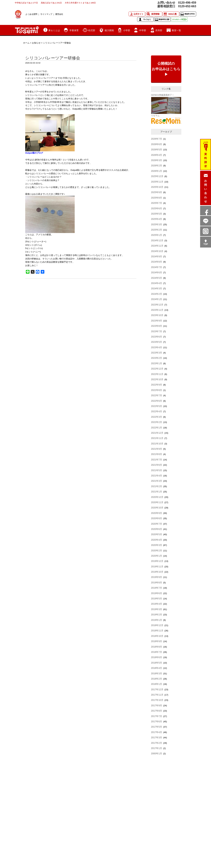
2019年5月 (157, 599)
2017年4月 (157, 732)
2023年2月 (157, 358)
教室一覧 (176, 30)
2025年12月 (157, 176)
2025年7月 (157, 203)
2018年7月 (157, 652)
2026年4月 (157, 155)
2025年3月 (157, 224)
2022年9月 (157, 385)
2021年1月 (157, 492)
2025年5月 (157, 214)
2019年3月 (157, 609)
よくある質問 (31, 14)
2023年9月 (157, 321)
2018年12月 (157, 625)
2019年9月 (157, 577)
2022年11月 (157, 374)
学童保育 (74, 30)
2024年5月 (157, 278)
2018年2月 (157, 679)
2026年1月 (157, 171)
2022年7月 (157, 395)
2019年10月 (157, 572)
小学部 (127, 30)
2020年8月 (157, 518)
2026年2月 (157, 166)
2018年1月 (157, 684)
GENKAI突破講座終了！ (163, 95)
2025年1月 (157, 235)
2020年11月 (157, 502)
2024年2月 (157, 294)
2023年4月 (157, 347)
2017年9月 (157, 705)
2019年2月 (157, 615)
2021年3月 (157, 481)
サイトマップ (46, 14)
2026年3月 (157, 160)
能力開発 (109, 30)
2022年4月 (157, 411)
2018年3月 (157, 673)
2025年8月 (157, 198)
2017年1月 (157, 748)
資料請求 (206, 160)
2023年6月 (157, 337)
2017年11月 (157, 695)
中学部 (143, 30)
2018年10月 (157, 636)
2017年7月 (157, 716)
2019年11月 (157, 567)
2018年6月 (157, 657)
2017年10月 (157, 700)
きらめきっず (179, 19)
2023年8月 (157, 326)
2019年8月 (157, 583)
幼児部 (92, 30)
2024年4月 (157, 283)
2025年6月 (157, 208)
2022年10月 (157, 379)
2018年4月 (157, 668)
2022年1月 (157, 428)
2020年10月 (157, 508)
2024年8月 (157, 262)
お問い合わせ (206, 191)
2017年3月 (157, 737)
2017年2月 (157, 743)
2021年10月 (157, 444)
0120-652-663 (187, 6)
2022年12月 (157, 369)
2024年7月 (157, 267)
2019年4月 (157, 604)
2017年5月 (157, 727)
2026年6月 (157, 144)
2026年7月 (157, 139)
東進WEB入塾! (164, 19)
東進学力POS (189, 14)
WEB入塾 (173, 14)
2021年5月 (157, 470)
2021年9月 (157, 449)
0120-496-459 (187, 3)
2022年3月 (157, 417)
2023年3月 (157, 353)
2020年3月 (157, 545)
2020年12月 (157, 497)
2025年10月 (157, 187)
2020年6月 (157, 529)
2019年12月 (157, 561)
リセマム (155, 116)
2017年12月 (157, 689)
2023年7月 (157, 331)
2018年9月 (157, 641)
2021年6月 (157, 465)
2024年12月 (157, 240)
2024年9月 (157, 256)
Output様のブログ (34, 153)
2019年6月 (157, 593)
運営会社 (59, 14)
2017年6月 (157, 721)
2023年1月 (157, 363)
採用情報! (156, 14)
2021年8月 (157, 454)
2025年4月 (157, 219)
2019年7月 (157, 588)
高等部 (159, 30)
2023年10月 (157, 315)
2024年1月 (157, 299)
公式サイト (138, 14)
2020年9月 (157, 513)
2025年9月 (157, 192)
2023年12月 (157, 305)
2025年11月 (157, 182)
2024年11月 (157, 246)
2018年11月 (157, 631)
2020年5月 (157, 534)
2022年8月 (157, 390)
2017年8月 (157, 711)
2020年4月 (157, 540)
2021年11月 (157, 438)
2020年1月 (157, 556)
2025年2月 (157, 230)
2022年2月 (157, 422)
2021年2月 (157, 486)
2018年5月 (157, 663)
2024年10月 (157, 251)
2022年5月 (157, 406)
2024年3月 (157, 288)
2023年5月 (157, 342)
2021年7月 (157, 460)
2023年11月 (157, 310)
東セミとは (54, 30)
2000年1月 (157, 753)
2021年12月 (157, 433)
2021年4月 (157, 476)
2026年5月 (157, 150)
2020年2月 (157, 551)
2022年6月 (157, 401)
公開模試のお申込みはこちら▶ (166, 69)
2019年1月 (157, 620)
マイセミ (147, 19)
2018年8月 (157, 647)
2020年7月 (157, 524)
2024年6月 (157, 272)
